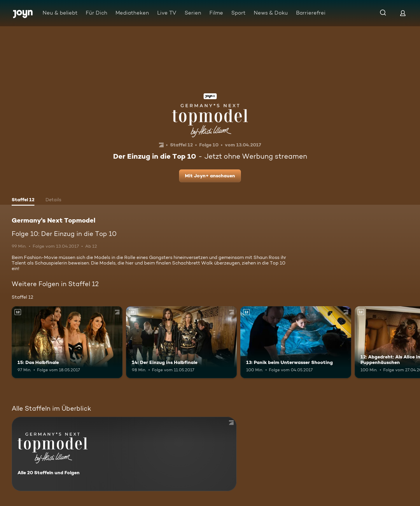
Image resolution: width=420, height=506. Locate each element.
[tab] (23, 200)
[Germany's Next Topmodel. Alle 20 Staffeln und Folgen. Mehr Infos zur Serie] (124, 454)
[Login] (403, 13)
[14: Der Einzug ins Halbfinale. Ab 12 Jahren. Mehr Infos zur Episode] (181, 342)
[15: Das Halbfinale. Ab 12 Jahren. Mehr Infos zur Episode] (67, 342)
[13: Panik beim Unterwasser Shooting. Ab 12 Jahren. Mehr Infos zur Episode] (296, 342)
